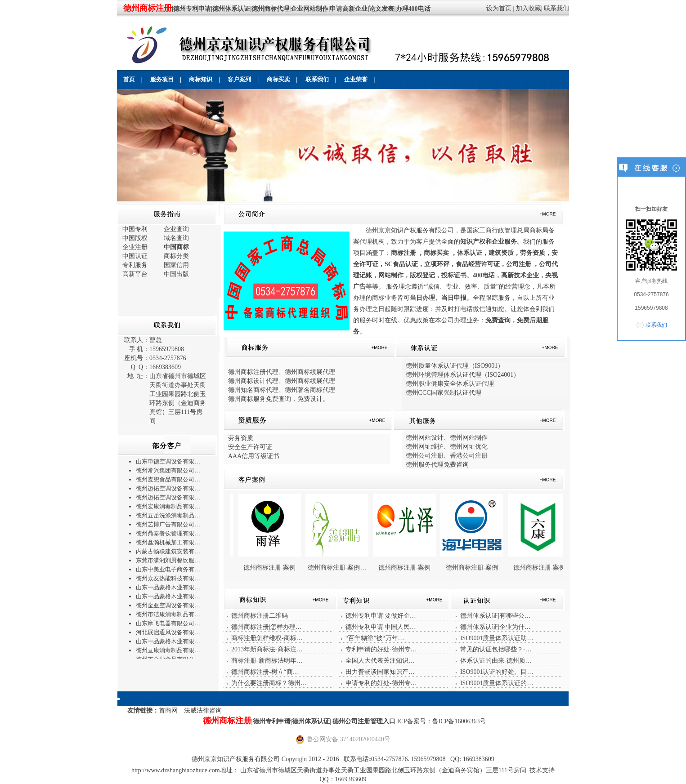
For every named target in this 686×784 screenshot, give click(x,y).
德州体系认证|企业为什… (495, 627)
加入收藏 (529, 8)
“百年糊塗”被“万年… (375, 638)
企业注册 (135, 247)
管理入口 (384, 721)
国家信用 (176, 265)
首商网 (168, 710)
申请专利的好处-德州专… (381, 683)
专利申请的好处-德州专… (381, 649)
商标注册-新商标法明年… (267, 661)
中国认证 (135, 256)
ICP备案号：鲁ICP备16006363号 (442, 721)
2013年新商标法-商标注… (267, 649)
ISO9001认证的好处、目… (497, 672)
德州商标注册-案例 (288, 568)
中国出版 (176, 274)
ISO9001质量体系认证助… (497, 638)
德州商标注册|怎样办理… (267, 627)
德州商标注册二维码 (260, 616)
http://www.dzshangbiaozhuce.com (176, 770)
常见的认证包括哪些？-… (496, 649)
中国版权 (135, 238)
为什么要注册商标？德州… (269, 683)
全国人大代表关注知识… (380, 661)
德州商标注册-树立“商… (265, 672)
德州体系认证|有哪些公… (495, 616)
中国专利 (135, 229)
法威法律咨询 (203, 710)
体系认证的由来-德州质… (496, 661)
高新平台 (135, 274)
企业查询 (176, 229)
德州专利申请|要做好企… (381, 616)
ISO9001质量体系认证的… (497, 683)
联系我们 (556, 8)
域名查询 (176, 238)
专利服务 (135, 265)
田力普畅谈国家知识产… (380, 672)
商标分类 (176, 256)
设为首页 (499, 8)
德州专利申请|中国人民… (381, 627)
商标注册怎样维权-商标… (267, 638)
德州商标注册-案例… (356, 568)
